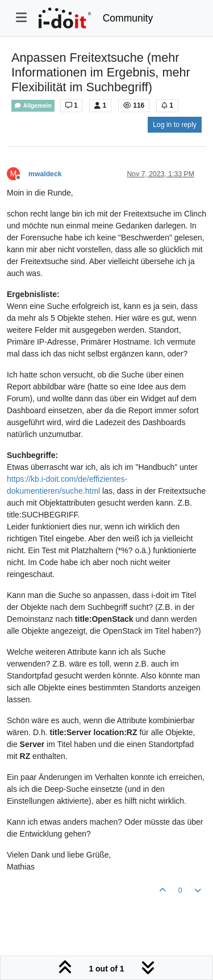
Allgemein (33, 106)
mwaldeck (45, 174)
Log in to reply (175, 125)
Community (128, 18)
